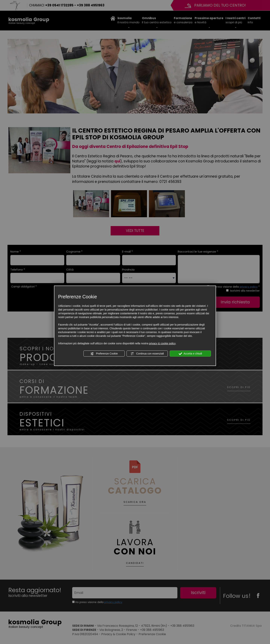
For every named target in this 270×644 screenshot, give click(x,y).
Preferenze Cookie (104, 354)
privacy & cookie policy (162, 343)
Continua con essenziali (147, 354)
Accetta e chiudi (190, 354)
